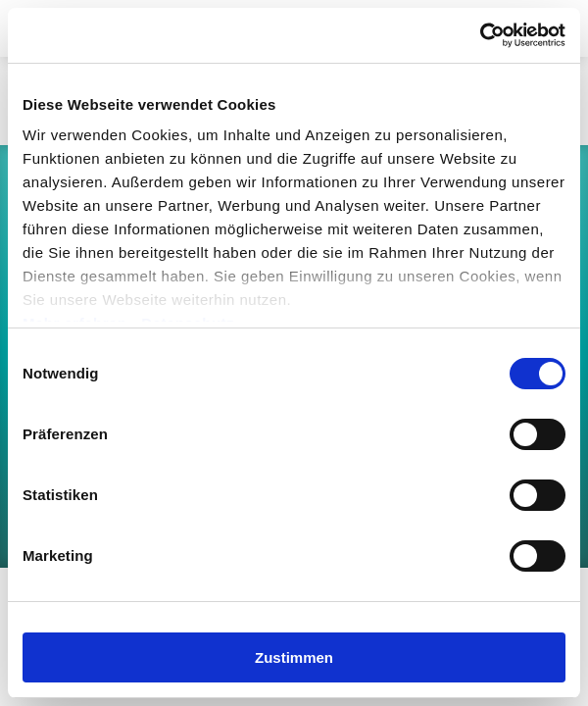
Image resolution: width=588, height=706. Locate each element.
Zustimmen (294, 657)
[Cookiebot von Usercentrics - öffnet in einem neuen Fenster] (480, 35)
